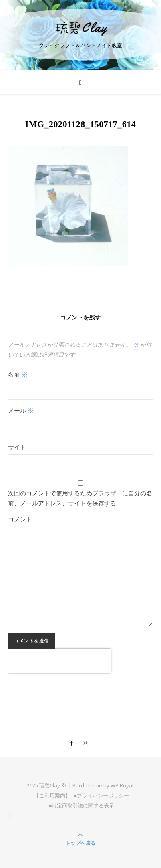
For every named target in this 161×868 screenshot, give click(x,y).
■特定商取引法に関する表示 (82, 805)
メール (21, 410)
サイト (17, 447)
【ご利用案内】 (52, 795)
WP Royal (122, 785)
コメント (20, 519)
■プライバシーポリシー (101, 795)
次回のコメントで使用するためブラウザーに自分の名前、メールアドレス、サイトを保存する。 (80, 498)
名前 (18, 374)
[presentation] (59, 661)
